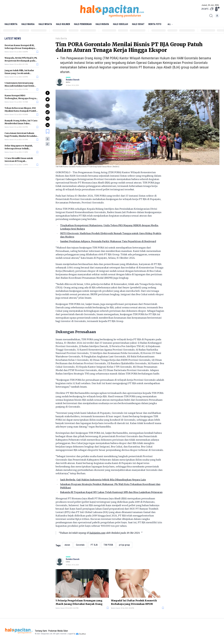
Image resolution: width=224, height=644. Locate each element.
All (170, 24)
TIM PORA (108, 545)
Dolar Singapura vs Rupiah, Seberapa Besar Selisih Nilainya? (19, 149)
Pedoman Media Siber (58, 631)
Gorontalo (80, 545)
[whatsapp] (48, 106)
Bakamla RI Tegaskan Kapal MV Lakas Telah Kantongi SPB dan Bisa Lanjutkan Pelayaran (111, 492)
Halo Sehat (138, 24)
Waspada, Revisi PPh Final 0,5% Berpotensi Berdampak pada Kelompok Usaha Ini (21, 61)
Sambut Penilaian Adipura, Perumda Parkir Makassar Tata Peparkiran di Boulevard (108, 241)
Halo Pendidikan (83, 24)
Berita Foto (155, 24)
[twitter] (48, 99)
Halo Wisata (45, 24)
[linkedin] (48, 125)
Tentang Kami (41, 631)
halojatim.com (97, 533)
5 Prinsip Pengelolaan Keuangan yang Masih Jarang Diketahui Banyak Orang (79, 602)
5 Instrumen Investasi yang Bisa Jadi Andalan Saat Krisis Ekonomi (19, 86)
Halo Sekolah (120, 24)
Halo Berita (11, 24)
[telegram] (48, 112)
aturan (67, 545)
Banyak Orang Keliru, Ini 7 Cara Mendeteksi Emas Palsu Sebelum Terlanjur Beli (21, 123)
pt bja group (124, 545)
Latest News (13, 38)
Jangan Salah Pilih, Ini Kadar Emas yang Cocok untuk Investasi (19, 73)
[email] (48, 119)
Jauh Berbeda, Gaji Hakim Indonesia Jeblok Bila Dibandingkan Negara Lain (103, 480)
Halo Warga (28, 24)
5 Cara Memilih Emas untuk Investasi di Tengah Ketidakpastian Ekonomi (19, 161)
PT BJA (94, 545)
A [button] (48, 139)
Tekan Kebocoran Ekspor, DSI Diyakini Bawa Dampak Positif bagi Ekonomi (20, 111)
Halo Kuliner (63, 24)
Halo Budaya (102, 24)
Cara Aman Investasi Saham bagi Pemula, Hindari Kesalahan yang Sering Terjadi (21, 136)
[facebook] (48, 93)
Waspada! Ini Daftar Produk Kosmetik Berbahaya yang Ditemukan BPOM (134, 602)
